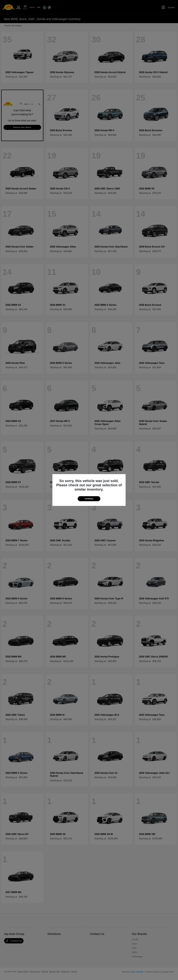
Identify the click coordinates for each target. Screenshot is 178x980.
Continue (89, 499)
